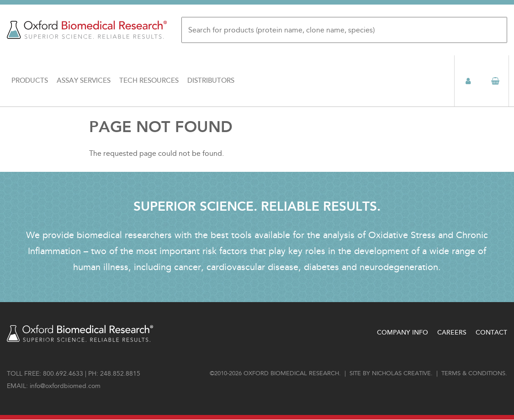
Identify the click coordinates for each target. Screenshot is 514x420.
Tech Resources (149, 81)
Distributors (211, 81)
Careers (452, 332)
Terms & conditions (473, 373)
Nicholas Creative (401, 373)
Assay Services (84, 81)
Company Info (403, 332)
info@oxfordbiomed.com (65, 386)
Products (30, 81)
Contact (491, 332)
